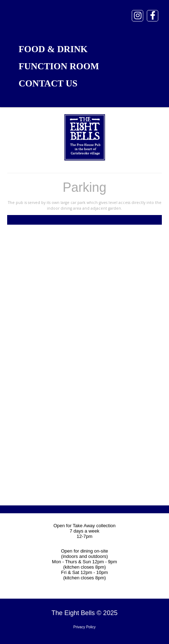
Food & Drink (53, 49)
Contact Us (48, 83)
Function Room (59, 66)
